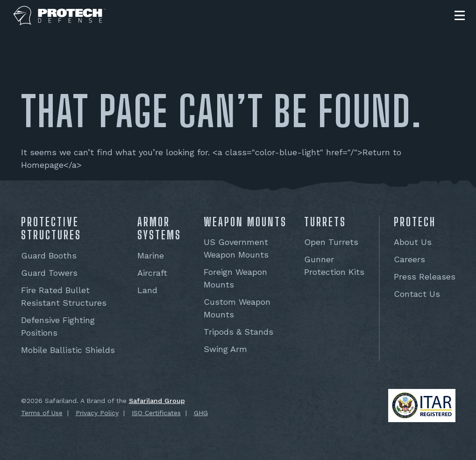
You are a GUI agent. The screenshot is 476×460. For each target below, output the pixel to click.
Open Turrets (331, 242)
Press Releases (425, 277)
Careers (409, 259)
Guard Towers (49, 273)
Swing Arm (225, 349)
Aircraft (152, 273)
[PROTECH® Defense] (60, 16)
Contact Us (417, 294)
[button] (460, 15)
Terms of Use (42, 413)
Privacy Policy (97, 413)
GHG (201, 413)
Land (147, 290)
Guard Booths (49, 255)
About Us (413, 242)
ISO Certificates (156, 413)
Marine (151, 255)
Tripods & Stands (238, 332)
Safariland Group (157, 401)
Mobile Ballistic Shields (68, 350)
